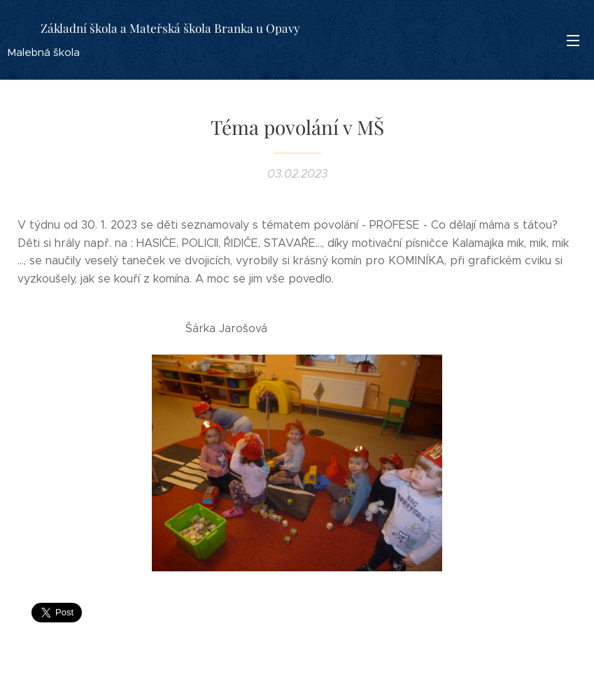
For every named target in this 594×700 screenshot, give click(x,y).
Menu (573, 41)
